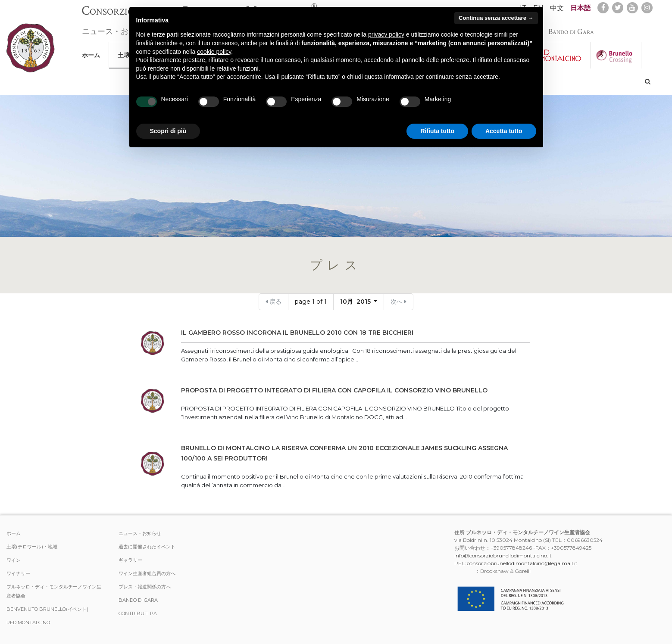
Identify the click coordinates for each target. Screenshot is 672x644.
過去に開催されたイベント (147, 547)
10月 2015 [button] (356, 302)
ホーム (91, 51)
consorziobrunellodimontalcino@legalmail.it (522, 563)
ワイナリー (18, 573)
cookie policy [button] (214, 52)
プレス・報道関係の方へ (145, 587)
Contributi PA (138, 613)
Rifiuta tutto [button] (437, 131)
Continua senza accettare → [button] (496, 18)
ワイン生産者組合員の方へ (147, 573)
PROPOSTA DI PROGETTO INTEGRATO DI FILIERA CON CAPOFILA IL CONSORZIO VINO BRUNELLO (334, 390)
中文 (557, 8)
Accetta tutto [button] (504, 131)
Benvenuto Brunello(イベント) (47, 609)
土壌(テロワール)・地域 (32, 547)
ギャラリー (130, 560)
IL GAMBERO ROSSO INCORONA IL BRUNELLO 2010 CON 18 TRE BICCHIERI (297, 333)
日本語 (581, 8)
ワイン (14, 560)
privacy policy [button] (386, 34)
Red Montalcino (28, 622)
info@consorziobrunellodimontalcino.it (503, 555)
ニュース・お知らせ (117, 27)
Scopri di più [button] (168, 131)
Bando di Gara (571, 27)
